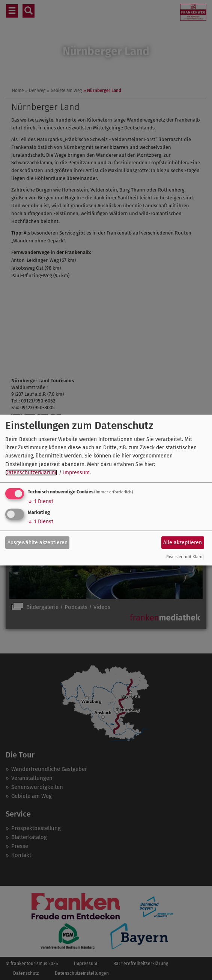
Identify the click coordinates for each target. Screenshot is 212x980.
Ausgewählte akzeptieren (38, 543)
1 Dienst (41, 501)
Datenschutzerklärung (31, 473)
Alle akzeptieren (183, 543)
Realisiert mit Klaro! (185, 556)
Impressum (76, 473)
